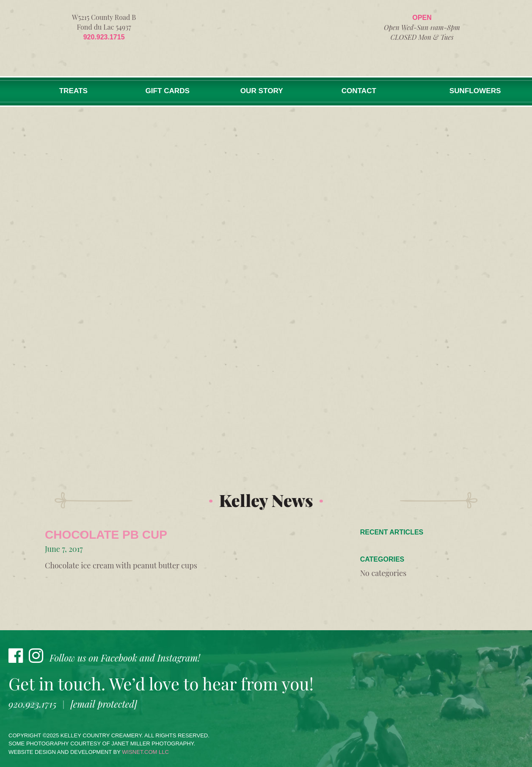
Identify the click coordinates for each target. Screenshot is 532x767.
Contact (355, 91)
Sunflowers (474, 91)
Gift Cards (165, 91)
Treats (73, 91)
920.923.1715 (104, 37)
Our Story (258, 91)
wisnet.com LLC (145, 752)
